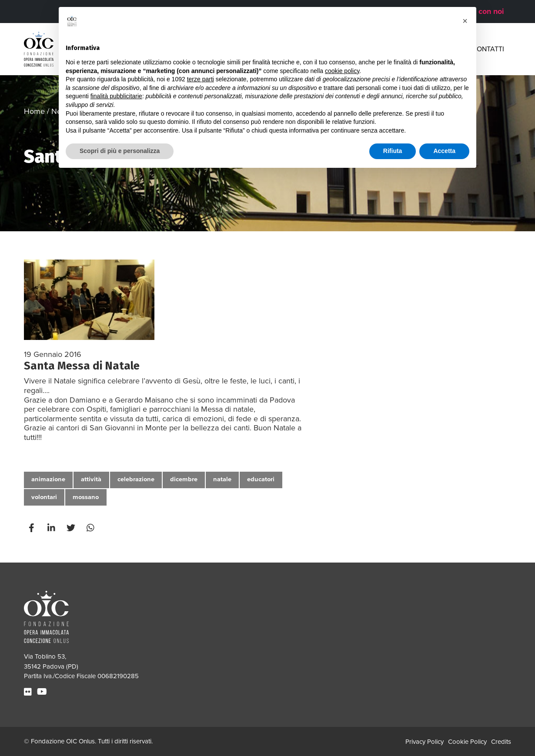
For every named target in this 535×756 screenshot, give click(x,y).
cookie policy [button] (342, 71)
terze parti (201, 79)
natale (222, 479)
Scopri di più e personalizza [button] (120, 151)
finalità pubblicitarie (116, 96)
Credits (501, 742)
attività (91, 479)
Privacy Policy (425, 742)
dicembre (184, 479)
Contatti (488, 49)
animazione (48, 479)
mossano (86, 497)
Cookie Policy (467, 742)
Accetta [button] (444, 151)
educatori (261, 479)
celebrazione (136, 479)
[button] (465, 21)
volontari (44, 497)
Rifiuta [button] (393, 151)
